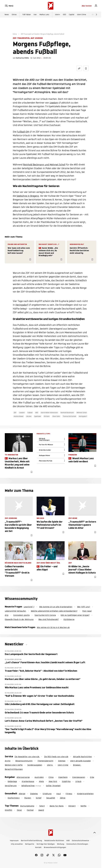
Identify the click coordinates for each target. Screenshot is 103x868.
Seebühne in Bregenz (28, 196)
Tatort (42, 806)
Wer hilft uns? (84, 607)
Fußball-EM (23, 132)
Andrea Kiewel (19, 416)
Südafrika (66, 781)
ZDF (15, 413)
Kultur (15, 34)
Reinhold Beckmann (67, 413)
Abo (87, 6)
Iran (35, 15)
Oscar (19, 810)
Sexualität (51, 798)
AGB (68, 841)
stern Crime (82, 15)
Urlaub (78, 781)
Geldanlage (12, 781)
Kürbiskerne (69, 619)
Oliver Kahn (56, 416)
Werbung (61, 844)
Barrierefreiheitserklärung (31, 841)
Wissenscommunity (24, 761)
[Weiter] (96, 15)
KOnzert (72, 806)
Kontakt (38, 847)
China (51, 777)
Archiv (8, 761)
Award (41, 810)
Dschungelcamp (27, 806)
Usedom (54, 103)
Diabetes (34, 794)
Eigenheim (63, 777)
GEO (64, 15)
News (7, 15)
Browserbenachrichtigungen (55, 847)
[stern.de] (51, 6)
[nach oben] (95, 833)
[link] (96, 6)
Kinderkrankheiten (85, 794)
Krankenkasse (28, 781)
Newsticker (15, 644)
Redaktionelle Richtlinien (54, 841)
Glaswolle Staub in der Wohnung (19, 619)
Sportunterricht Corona (45, 615)
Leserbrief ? (29, 607)
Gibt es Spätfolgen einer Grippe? (75, 615)
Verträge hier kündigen (46, 844)
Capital (72, 15)
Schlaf (39, 798)
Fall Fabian (27, 15)
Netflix (83, 806)
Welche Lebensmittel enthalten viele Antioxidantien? (54, 611)
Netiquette (30, 844)
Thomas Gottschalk (69, 416)
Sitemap (62, 761)
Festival (30, 810)
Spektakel (38, 416)
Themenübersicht (45, 761)
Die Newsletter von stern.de (27, 757)
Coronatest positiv (21, 615)
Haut (59, 794)
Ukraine (29, 416)
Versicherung (11, 786)
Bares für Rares (57, 806)
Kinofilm (8, 810)
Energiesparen (79, 777)
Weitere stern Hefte (14, 765)
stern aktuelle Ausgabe (80, 761)
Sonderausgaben (35, 765)
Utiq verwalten (17, 844)
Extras (14, 15)
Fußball (30, 413)
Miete (41, 781)
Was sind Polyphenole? (49, 619)
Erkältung (47, 794)
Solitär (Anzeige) (53, 786)
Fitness (69, 794)
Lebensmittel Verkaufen (15, 611)
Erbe (92, 777)
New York (53, 781)
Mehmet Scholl (82, 413)
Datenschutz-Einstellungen (77, 844)
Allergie (22, 794)
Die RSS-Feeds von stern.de (56, 757)
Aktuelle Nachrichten (82, 757)
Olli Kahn (47, 416)
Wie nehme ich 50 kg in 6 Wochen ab (53, 627)
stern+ (58, 15)
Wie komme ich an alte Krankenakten (56, 607)
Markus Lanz (44, 15)
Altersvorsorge (23, 777)
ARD (37, 413)
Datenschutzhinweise (80, 841)
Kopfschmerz (14, 798)
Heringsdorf (22, 305)
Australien (39, 777)
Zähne (63, 798)
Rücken (28, 798)
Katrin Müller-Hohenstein (49, 413)
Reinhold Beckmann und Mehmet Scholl (44, 165)
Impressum (14, 841)
